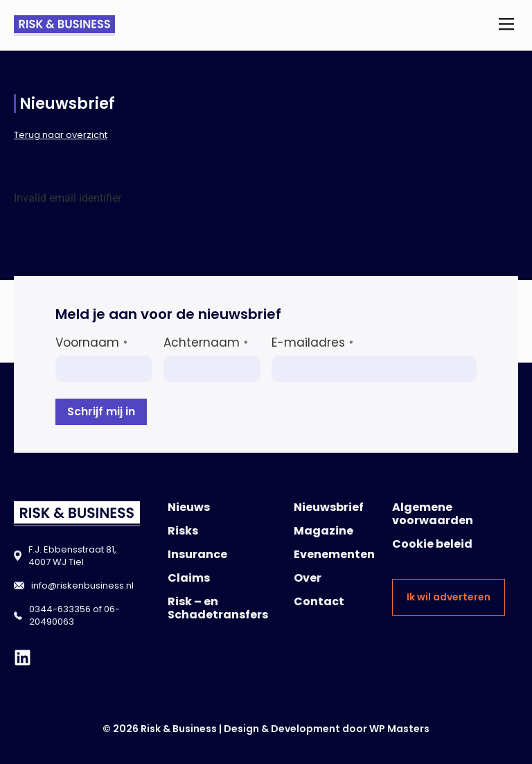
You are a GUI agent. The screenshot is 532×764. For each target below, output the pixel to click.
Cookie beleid (432, 544)
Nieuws (189, 507)
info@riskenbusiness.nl (82, 585)
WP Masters (399, 729)
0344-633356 (60, 609)
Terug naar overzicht (61, 135)
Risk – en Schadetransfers (218, 608)
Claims (189, 578)
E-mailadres (312, 342)
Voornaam (91, 342)
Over (308, 578)
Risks (183, 531)
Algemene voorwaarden (433, 514)
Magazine (323, 531)
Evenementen (334, 554)
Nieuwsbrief (329, 507)
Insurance (197, 554)
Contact (319, 601)
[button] (507, 25)
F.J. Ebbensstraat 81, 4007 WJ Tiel (72, 556)
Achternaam (206, 342)
